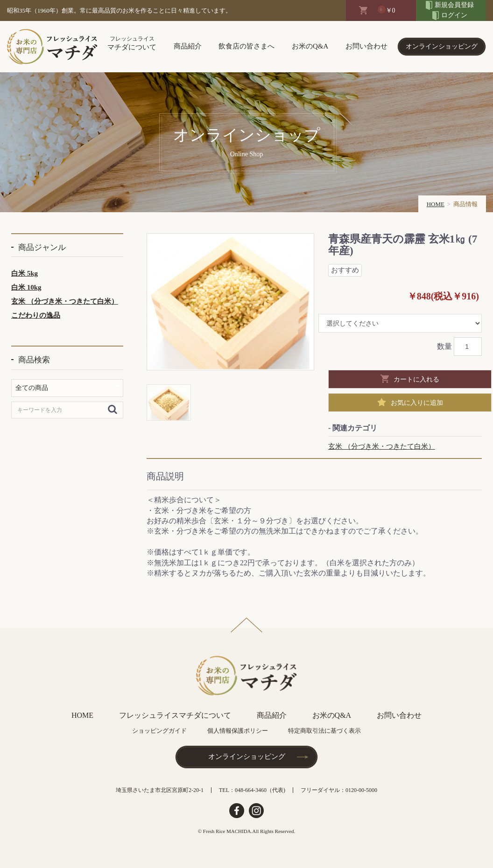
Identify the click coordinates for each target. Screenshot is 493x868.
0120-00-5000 (361, 790)
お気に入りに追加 (417, 403)
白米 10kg (26, 287)
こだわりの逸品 (36, 315)
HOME (436, 204)
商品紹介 (188, 46)
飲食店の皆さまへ (246, 46)
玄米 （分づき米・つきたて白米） (65, 301)
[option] (230, 302)
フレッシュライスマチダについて (175, 715)
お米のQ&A (310, 46)
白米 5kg (25, 273)
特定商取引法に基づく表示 (324, 731)
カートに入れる (416, 379)
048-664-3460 (251, 790)
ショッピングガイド (159, 731)
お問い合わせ (366, 46)
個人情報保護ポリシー (238, 731)
